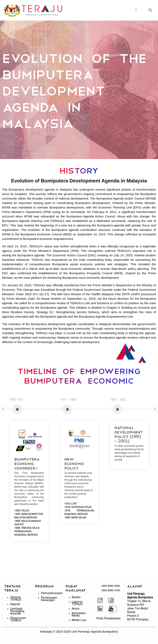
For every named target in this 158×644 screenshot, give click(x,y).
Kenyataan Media (79, 614)
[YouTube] (113, 609)
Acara (76, 609)
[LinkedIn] (102, 609)
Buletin (76, 597)
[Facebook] (113, 601)
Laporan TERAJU (77, 603)
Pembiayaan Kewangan (49, 599)
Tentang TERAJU (16, 599)
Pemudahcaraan (52, 593)
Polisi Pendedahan (109, 619)
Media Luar (79, 620)
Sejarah (15, 604)
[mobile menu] (136, 10)
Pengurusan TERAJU (18, 619)
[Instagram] (102, 601)
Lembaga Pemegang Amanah (17, 611)
